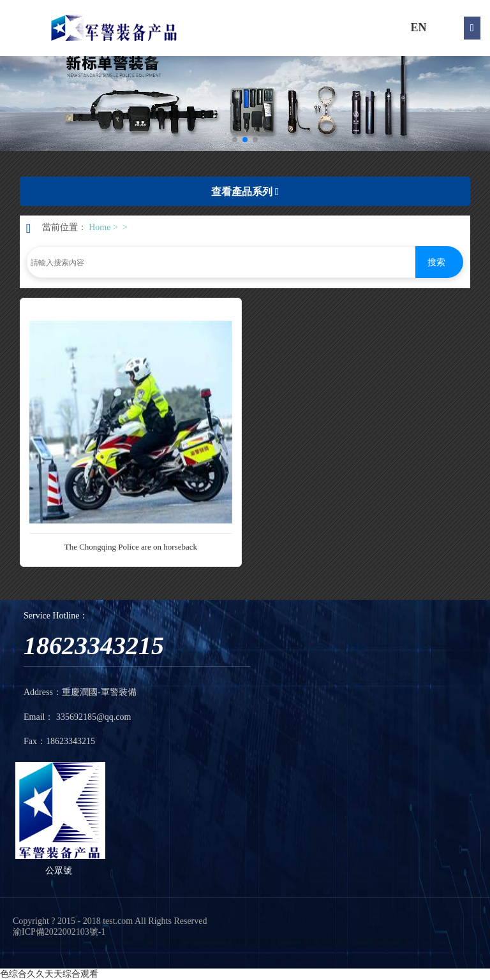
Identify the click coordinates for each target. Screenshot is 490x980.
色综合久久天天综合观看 (49, 974)
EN (418, 27)
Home (100, 227)
